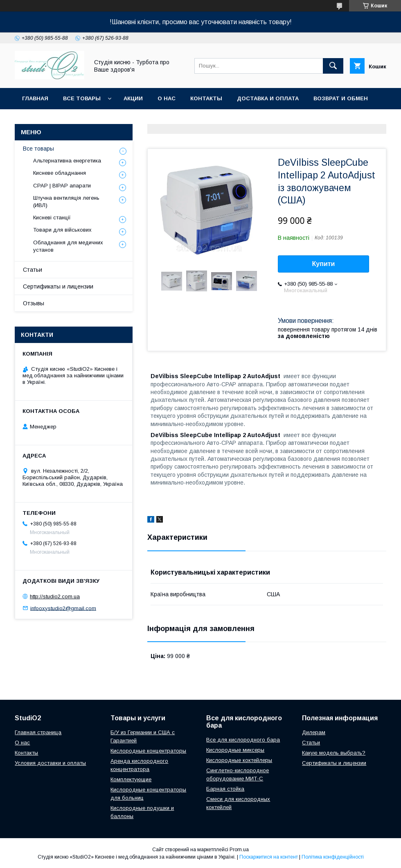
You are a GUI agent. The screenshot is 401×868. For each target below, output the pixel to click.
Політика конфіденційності (333, 857)
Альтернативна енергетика (67, 161)
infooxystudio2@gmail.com (63, 608)
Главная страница (38, 732)
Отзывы (34, 303)
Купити (324, 264)
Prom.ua (239, 850)
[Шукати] (333, 66)
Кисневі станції (52, 218)
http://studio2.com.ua (55, 596)
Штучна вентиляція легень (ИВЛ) (66, 202)
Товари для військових (62, 230)
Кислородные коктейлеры (239, 760)
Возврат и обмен (341, 98)
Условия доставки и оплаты (50, 763)
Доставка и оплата (268, 98)
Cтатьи (311, 743)
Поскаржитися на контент (269, 857)
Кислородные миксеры (235, 750)
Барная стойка (225, 789)
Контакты (206, 98)
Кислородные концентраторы (148, 751)
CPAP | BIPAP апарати (62, 186)
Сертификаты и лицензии (58, 286)
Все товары (82, 98)
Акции (133, 98)
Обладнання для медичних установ (68, 246)
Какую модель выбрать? (334, 753)
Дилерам (314, 732)
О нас (167, 98)
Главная (35, 98)
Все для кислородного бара (243, 740)
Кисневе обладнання (60, 173)
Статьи (33, 270)
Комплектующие (131, 779)
